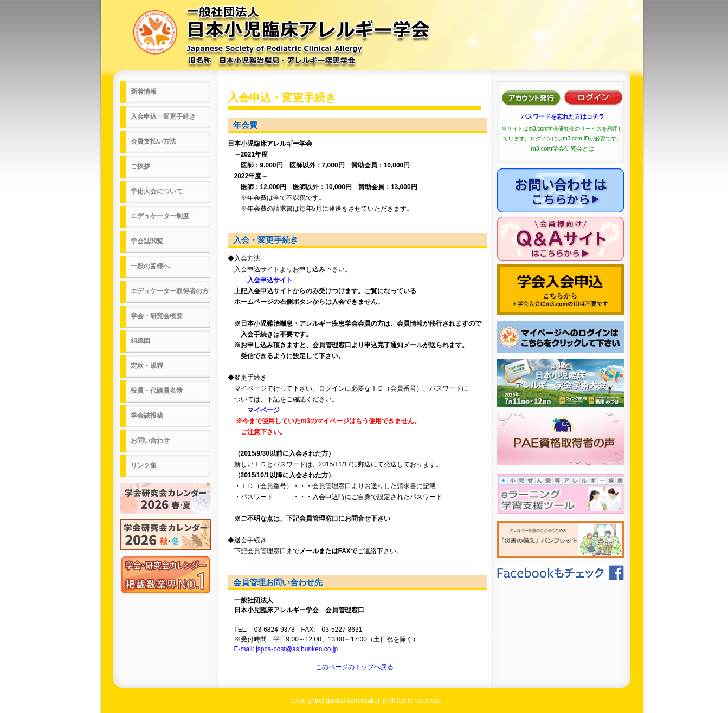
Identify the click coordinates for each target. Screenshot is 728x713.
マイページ (254, 410)
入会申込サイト (260, 280)
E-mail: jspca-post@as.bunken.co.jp (286, 649)
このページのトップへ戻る (355, 667)
